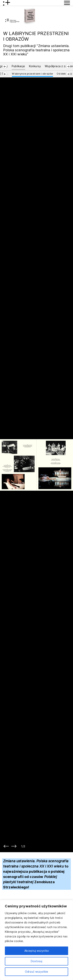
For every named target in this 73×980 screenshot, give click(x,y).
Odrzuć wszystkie (36, 972)
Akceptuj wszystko (37, 951)
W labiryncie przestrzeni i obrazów (32, 74)
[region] (36, 940)
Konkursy (35, 66)
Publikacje (18, 66)
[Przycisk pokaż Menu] (67, 3)
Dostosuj (36, 961)
